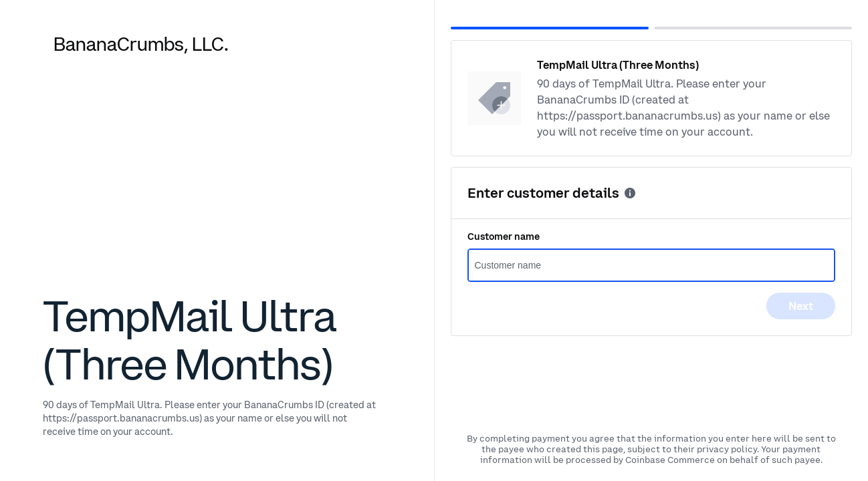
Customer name (504, 236)
